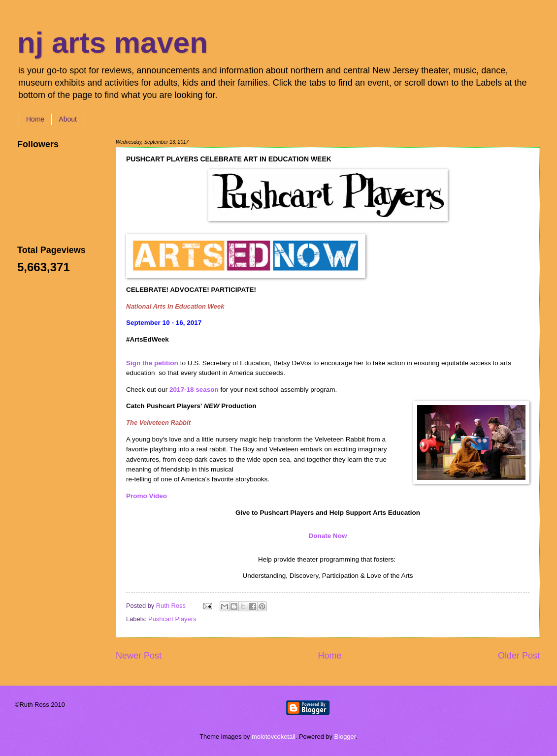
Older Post (519, 656)
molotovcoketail (274, 737)
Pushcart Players (172, 619)
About (68, 119)
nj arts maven (113, 43)
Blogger (345, 737)
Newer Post (139, 656)
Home (35, 119)
